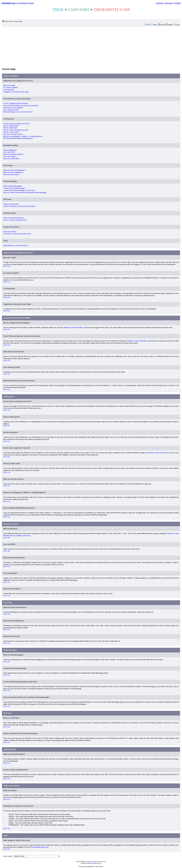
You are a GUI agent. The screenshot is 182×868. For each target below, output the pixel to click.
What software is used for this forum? (16, 246)
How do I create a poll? (11, 132)
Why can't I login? (9, 85)
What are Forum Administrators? (14, 170)
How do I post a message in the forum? (16, 124)
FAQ (148, 25)
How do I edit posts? (10, 128)
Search (154, 25)
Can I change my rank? (11, 110)
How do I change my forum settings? (16, 103)
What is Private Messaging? (13, 186)
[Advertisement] (91, 47)
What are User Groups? (11, 175)
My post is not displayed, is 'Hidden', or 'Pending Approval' (23, 136)
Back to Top (7, 266)
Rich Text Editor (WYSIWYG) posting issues (18, 138)
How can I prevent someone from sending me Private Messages (25, 193)
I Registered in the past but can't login (16, 92)
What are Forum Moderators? (13, 172)
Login (178, 25)
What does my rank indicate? (13, 108)
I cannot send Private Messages (14, 188)
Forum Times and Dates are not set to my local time (21, 106)
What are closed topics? (11, 159)
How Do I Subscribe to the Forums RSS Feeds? (19, 206)
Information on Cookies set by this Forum (17, 234)
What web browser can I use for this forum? (18, 112)
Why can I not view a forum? (13, 134)
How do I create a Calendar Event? (15, 220)
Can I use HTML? (9, 152)
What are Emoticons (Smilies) (13, 154)
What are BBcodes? (10, 150)
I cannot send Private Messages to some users (19, 190)
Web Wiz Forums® (93, 862)
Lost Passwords (9, 90)
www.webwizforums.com (40, 847)
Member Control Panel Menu (74, 328)
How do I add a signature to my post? (16, 130)
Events (161, 25)
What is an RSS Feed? (11, 204)
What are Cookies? (10, 232)
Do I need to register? (11, 88)
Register (170, 25)
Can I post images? (10, 156)
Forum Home (9, 21)
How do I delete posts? (11, 126)
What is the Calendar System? (14, 218)
